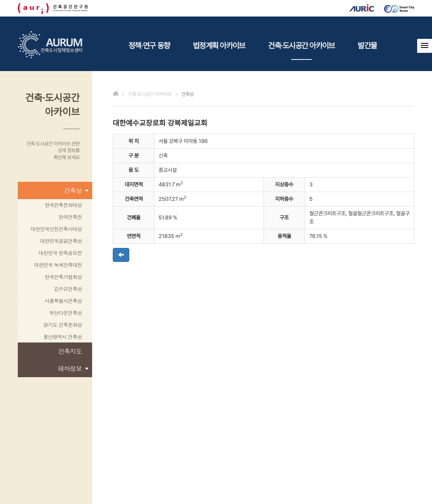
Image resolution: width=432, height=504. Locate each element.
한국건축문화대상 (63, 205)
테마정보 (73, 368)
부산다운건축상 (65, 313)
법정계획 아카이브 (219, 45)
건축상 (76, 190)
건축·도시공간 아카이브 (301, 50)
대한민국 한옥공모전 (60, 253)
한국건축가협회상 (63, 277)
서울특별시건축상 (63, 301)
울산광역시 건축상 (63, 336)
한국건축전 (70, 217)
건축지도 (70, 351)
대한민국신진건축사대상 (56, 229)
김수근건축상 (68, 289)
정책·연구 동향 (149, 45)
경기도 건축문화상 (63, 325)
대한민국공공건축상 (61, 241)
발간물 (367, 45)
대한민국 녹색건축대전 (58, 265)
